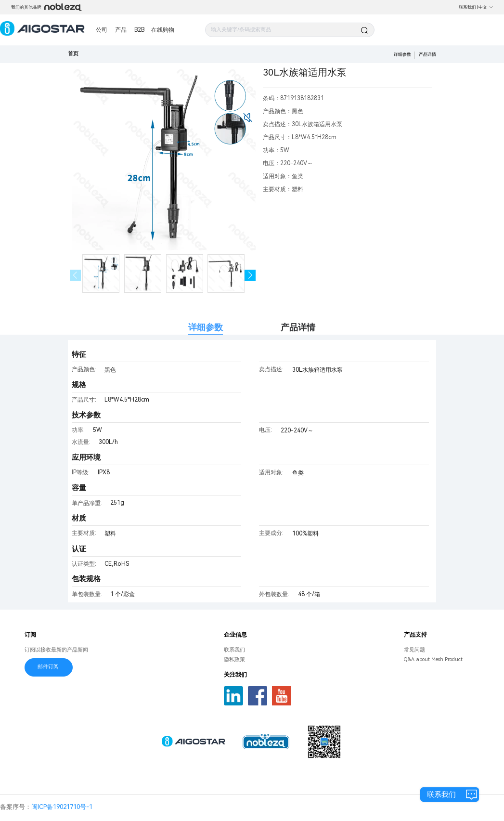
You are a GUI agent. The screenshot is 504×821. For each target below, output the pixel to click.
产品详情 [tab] (298, 327)
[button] (250, 275)
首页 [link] (73, 54)
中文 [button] (486, 7)
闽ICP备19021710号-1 (62, 807)
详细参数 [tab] (206, 327)
